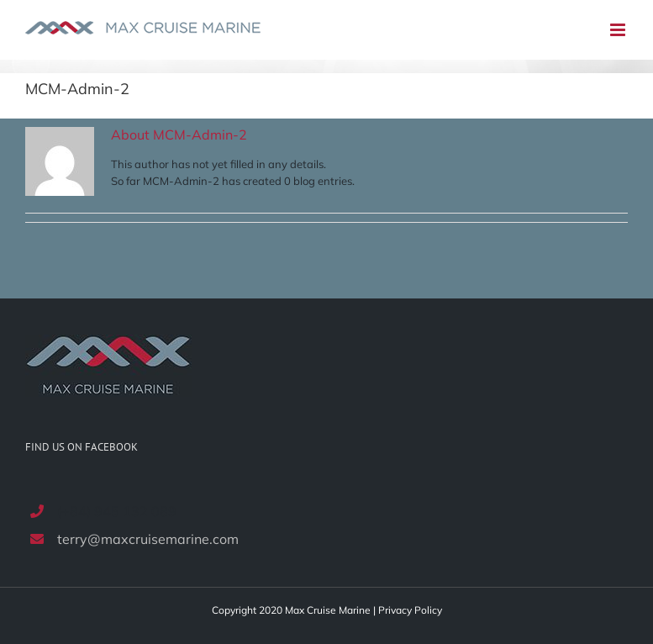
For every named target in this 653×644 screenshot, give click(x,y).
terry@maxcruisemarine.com (148, 539)
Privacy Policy (410, 610)
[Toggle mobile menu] (619, 30)
